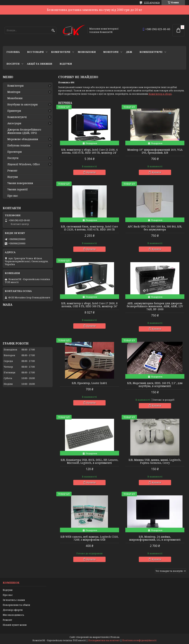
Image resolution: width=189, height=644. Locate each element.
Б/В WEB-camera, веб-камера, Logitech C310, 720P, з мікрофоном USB (90, 538)
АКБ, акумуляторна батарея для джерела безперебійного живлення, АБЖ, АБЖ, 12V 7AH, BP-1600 (155, 306)
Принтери (14, 111)
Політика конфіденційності (139, 640)
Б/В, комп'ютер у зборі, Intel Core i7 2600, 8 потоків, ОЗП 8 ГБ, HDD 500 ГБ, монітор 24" (89, 305)
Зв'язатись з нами (14, 600)
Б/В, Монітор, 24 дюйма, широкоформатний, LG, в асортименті (155, 538)
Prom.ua (115, 637)
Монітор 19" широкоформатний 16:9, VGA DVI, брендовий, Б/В (155, 151)
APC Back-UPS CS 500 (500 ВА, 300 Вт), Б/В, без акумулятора (155, 228)
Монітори (111, 52)
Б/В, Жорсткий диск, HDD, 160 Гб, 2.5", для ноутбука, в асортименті (155, 385)
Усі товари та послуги (169, 571)
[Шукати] (53, 31)
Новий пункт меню (15, 625)
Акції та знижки (40, 64)
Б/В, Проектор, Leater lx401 (89, 383)
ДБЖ (129, 52)
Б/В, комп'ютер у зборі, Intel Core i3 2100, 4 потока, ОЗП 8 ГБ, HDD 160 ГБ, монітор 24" (89, 151)
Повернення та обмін (16, 605)
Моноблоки (87, 52)
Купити (91, 172)
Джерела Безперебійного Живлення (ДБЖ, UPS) (24, 131)
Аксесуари (14, 123)
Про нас (13, 196)
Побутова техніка (19, 145)
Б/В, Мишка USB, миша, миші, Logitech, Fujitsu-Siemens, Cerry (155, 461)
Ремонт (12, 171)
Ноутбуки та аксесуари (23, 105)
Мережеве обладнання (23, 139)
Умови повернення (20, 183)
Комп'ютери (61, 52)
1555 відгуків (152, 2)
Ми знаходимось (13, 615)
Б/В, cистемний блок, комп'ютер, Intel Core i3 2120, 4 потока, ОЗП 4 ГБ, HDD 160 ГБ (89, 228)
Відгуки (66, 64)
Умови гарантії (18, 189)
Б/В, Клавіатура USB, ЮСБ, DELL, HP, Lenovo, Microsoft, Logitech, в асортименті (90, 461)
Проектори (15, 152)
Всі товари (35, 52)
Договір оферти (13, 610)
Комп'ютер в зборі (160, 94)
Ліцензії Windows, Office (24, 164)
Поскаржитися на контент (104, 640)
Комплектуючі (151, 52)
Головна (13, 52)
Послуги (13, 64)
